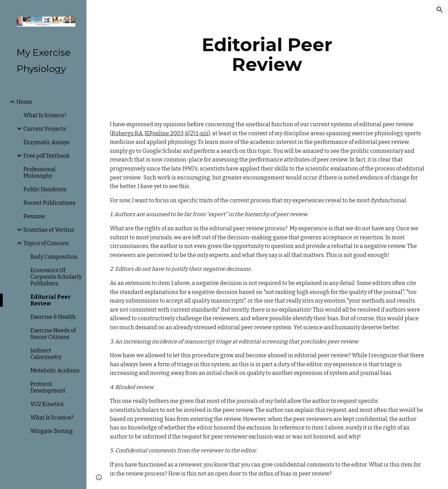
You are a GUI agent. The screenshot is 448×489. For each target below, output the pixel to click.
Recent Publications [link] (49, 203)
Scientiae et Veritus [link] (49, 230)
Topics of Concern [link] (46, 243)
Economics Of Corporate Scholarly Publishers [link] (56, 277)
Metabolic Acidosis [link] (55, 371)
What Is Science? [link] (45, 115)
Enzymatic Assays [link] (46, 142)
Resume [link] (34, 216)
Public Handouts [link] (45, 189)
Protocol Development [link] (48, 387)
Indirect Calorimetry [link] (46, 354)
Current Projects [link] (45, 129)
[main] (267, 54)
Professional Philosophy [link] (40, 173)
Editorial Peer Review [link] (51, 300)
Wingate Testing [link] (52, 431)
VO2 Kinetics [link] (47, 404)
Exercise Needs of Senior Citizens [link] (53, 334)
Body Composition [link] (54, 257)
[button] (440, 10)
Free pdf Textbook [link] (46, 156)
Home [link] (24, 102)
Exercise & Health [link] (53, 317)
